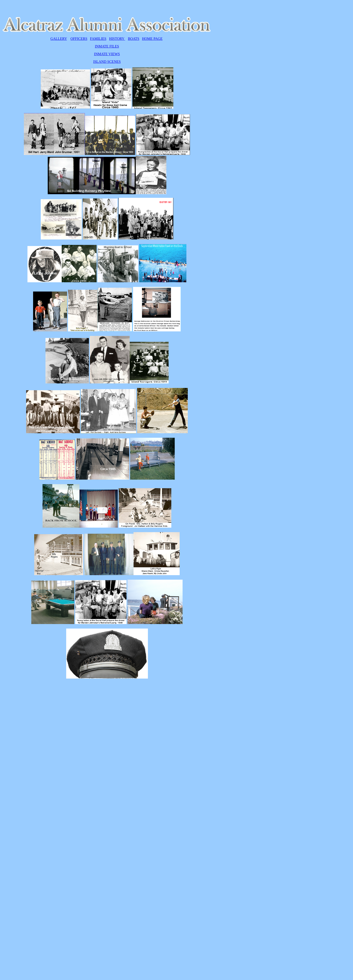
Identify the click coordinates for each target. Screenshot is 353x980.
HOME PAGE (152, 39)
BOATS (134, 39)
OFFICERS (79, 39)
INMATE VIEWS (107, 54)
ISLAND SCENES (107, 62)
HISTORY (117, 39)
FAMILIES (98, 39)
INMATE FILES (107, 46)
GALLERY (59, 39)
